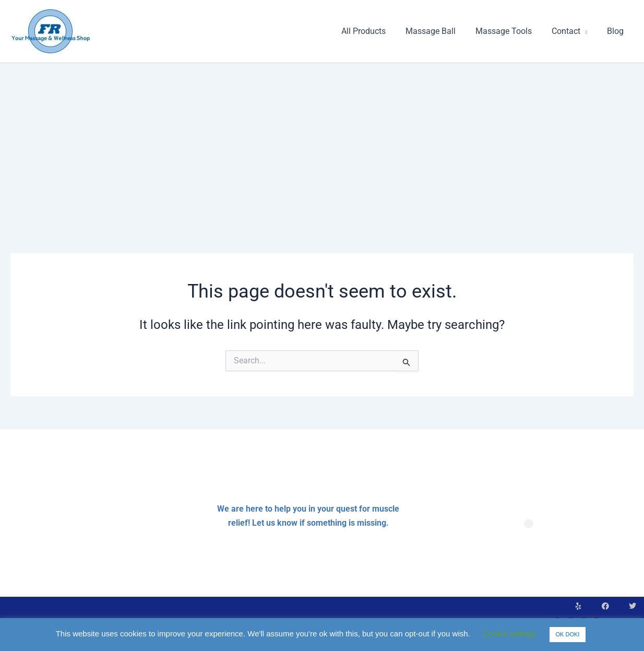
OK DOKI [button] (568, 634)
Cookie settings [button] (510, 634)
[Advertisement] (322, 141)
